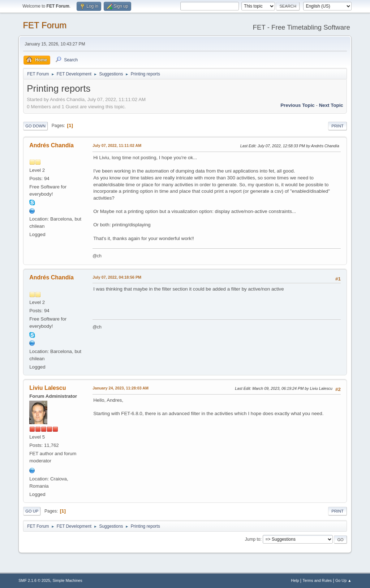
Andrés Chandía (51, 145)
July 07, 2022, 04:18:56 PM (117, 277)
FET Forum (45, 25)
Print (337, 126)
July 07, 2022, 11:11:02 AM (117, 145)
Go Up (32, 511)
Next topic (331, 105)
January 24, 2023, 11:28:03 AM (121, 388)
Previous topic (298, 105)
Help (295, 580)
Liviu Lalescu (48, 388)
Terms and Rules (317, 580)
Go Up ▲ (343, 580)
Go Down (35, 126)
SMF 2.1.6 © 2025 (34, 580)
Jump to (253, 539)
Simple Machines (68, 580)
